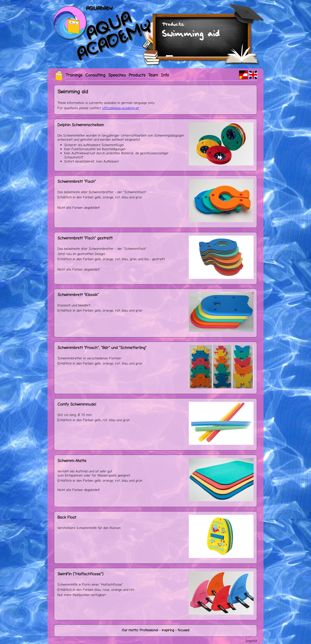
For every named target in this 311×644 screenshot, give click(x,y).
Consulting (95, 75)
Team (153, 75)
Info (165, 75)
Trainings (74, 75)
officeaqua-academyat (121, 108)
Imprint (251, 641)
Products (137, 75)
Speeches (117, 75)
